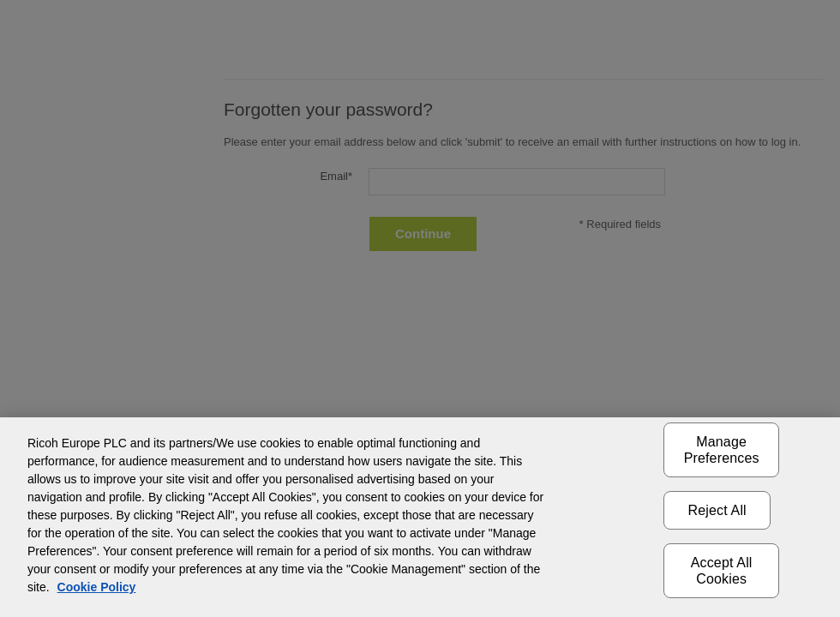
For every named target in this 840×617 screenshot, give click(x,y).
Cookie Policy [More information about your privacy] (97, 587)
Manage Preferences (722, 450)
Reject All (717, 510)
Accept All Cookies (722, 571)
